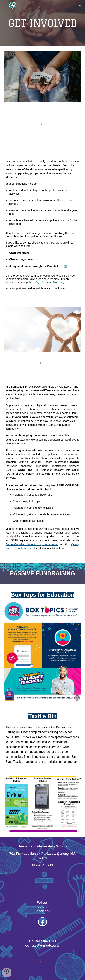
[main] (42, 23)
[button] (4, 5)
